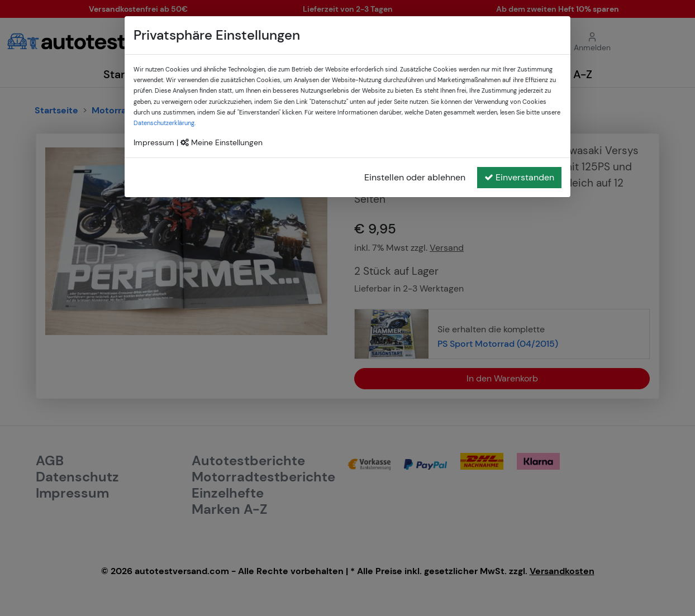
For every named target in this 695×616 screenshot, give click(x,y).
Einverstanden (519, 177)
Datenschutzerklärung (164, 123)
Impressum (154, 142)
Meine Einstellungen (222, 142)
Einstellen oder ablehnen (415, 177)
